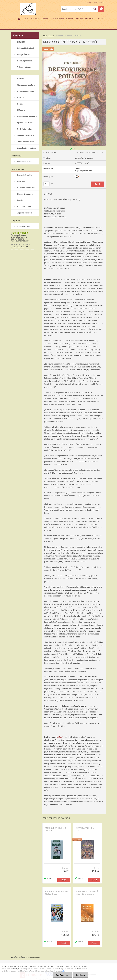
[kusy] (47, 184)
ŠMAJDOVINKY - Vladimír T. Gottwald (56, 829)
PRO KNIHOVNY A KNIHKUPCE (62, 19)
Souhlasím (80, 975)
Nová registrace (99, 2)
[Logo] (28, 9)
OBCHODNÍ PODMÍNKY (40, 19)
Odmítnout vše (62, 975)
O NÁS (26, 19)
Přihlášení (89, 2)
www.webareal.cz (34, 957)
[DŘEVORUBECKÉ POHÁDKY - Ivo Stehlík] (74, 53)
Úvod (45, 36)
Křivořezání (94, 775)
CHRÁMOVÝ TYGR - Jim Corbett (85, 829)
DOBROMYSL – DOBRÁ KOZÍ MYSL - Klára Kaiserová (87, 893)
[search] (95, 9)
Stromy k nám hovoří (87, 784)
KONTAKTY (101, 19)
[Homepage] (19, 19)
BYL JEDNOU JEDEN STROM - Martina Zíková (57, 893)
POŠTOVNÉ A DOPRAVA (85, 19)
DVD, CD (51, 36)
